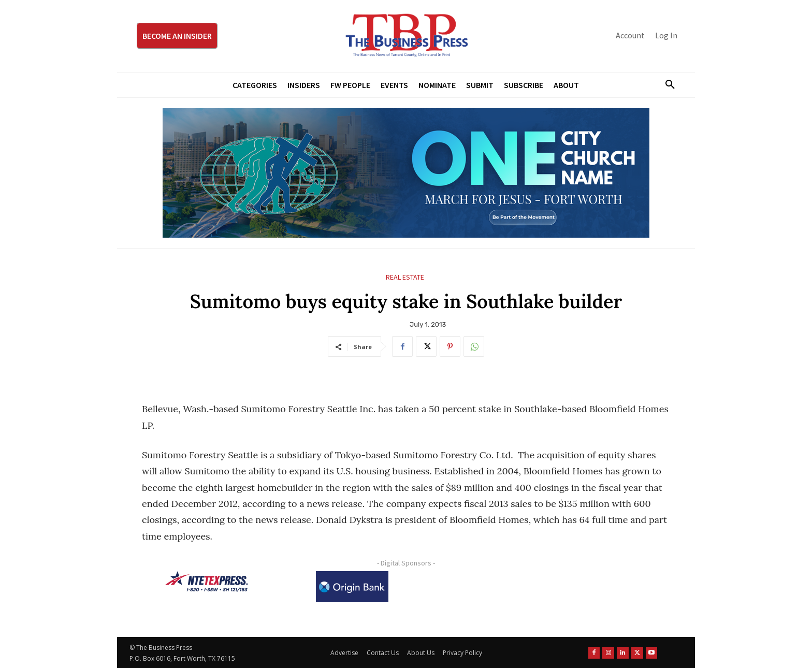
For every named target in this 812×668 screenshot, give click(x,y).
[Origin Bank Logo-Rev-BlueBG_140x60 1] (352, 587)
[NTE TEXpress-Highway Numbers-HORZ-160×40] (207, 582)
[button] (666, 85)
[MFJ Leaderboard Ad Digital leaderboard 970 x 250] (406, 173)
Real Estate (405, 277)
